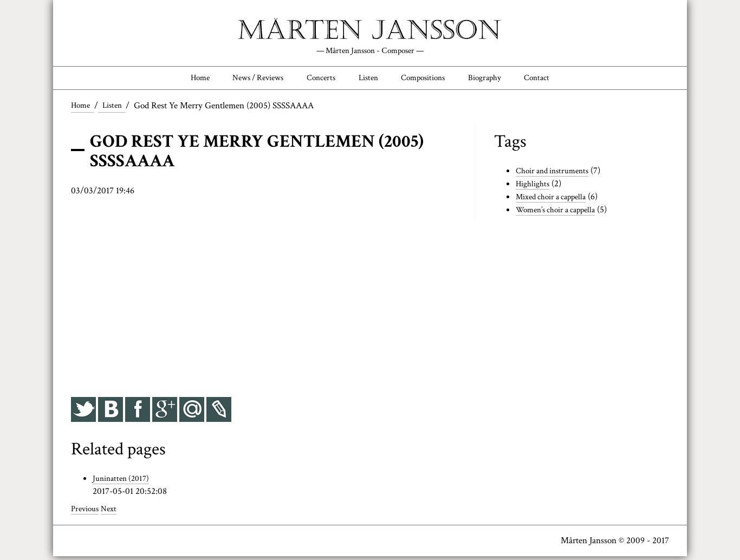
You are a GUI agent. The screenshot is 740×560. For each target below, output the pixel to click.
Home (179, 80)
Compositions (430, 80)
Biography (500, 80)
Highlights (535, 187)
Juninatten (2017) (124, 483)
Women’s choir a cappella (561, 213)
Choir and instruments (557, 175)
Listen (369, 80)
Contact (558, 80)
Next (113, 513)
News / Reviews (244, 80)
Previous (87, 513)
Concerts (316, 80)
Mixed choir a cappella (556, 200)
